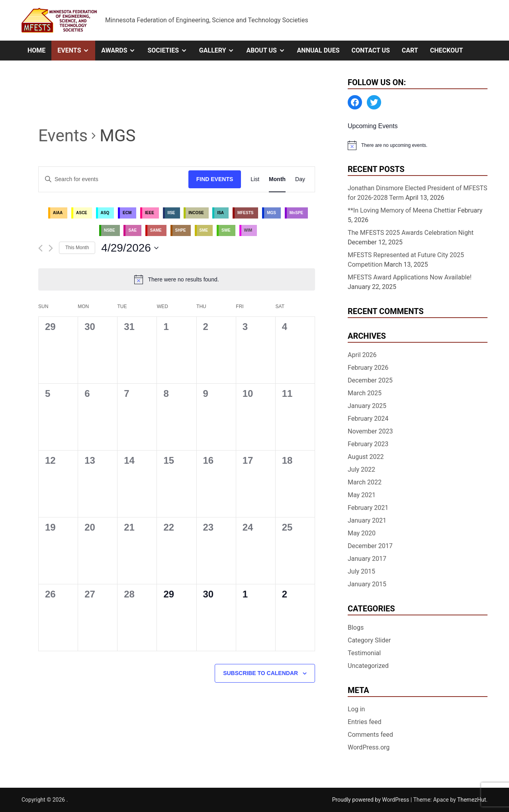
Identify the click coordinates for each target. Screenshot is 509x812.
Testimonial (364, 653)
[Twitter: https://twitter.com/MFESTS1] (374, 102)
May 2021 (362, 495)
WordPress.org (369, 747)
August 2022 (366, 457)
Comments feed (370, 735)
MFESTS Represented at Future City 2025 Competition (406, 260)
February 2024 (368, 419)
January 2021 (367, 520)
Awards (121, 51)
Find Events (215, 179)
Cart (410, 50)
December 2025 (370, 380)
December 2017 (370, 546)
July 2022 (361, 469)
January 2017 (367, 559)
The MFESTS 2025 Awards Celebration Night (411, 233)
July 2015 (361, 571)
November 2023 (370, 431)
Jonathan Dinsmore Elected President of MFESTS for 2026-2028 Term (418, 193)
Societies (170, 51)
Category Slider (369, 640)
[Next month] (51, 248)
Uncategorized (368, 666)
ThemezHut (472, 800)
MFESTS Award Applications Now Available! (410, 277)
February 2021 (368, 508)
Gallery (220, 51)
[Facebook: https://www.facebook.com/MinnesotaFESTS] (355, 102)
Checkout (447, 50)
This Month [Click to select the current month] (77, 248)
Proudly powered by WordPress (371, 800)
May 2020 (362, 533)
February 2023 (368, 444)
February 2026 (368, 368)
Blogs (356, 628)
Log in (356, 709)
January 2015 (367, 584)
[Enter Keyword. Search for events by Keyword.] (114, 179)
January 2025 (367, 406)
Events (76, 51)
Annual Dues (318, 50)
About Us (268, 51)
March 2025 (365, 393)
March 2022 (365, 482)
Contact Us (370, 50)
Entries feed (365, 722)
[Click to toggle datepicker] (130, 248)
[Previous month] (40, 248)
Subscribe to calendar (260, 673)
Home (36, 50)
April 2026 (362, 355)
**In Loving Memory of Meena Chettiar (402, 210)
